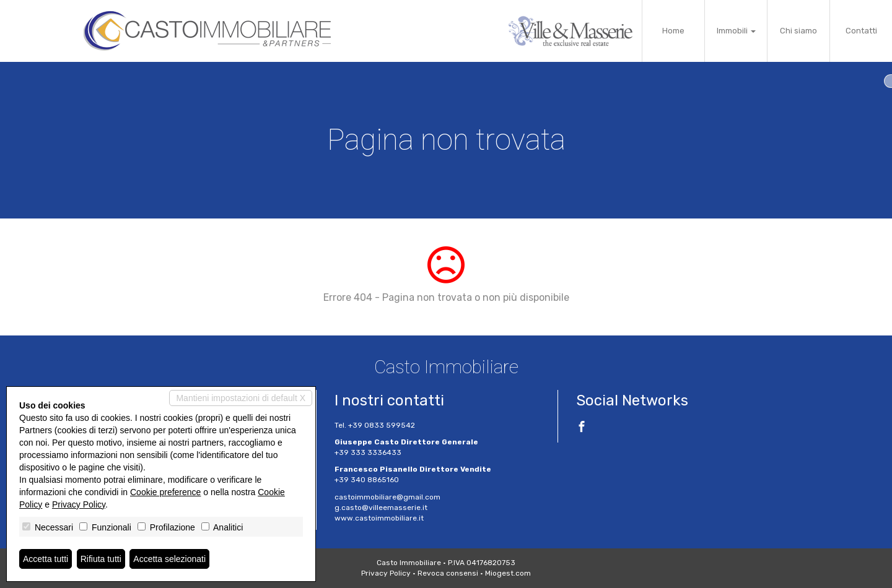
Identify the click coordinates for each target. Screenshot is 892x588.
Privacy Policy (386, 573)
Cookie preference (165, 492)
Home (673, 31)
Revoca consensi (448, 573)
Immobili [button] (736, 31)
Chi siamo (798, 31)
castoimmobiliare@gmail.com (387, 497)
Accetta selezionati (169, 559)
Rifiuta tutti (101, 559)
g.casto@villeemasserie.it (381, 508)
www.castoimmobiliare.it (379, 518)
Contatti (861, 31)
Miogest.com (508, 573)
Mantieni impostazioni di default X (241, 398)
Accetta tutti (46, 559)
